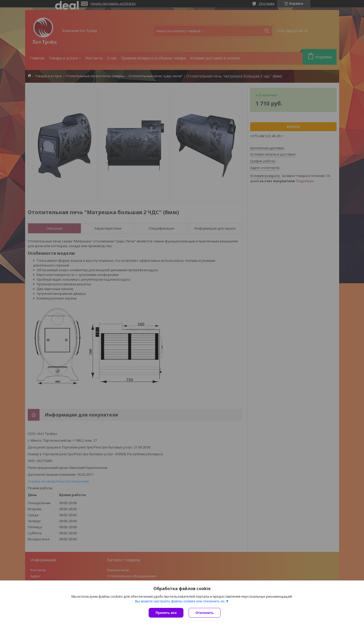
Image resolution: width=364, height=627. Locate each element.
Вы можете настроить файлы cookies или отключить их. (180, 601)
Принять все (166, 613)
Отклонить (205, 613)
